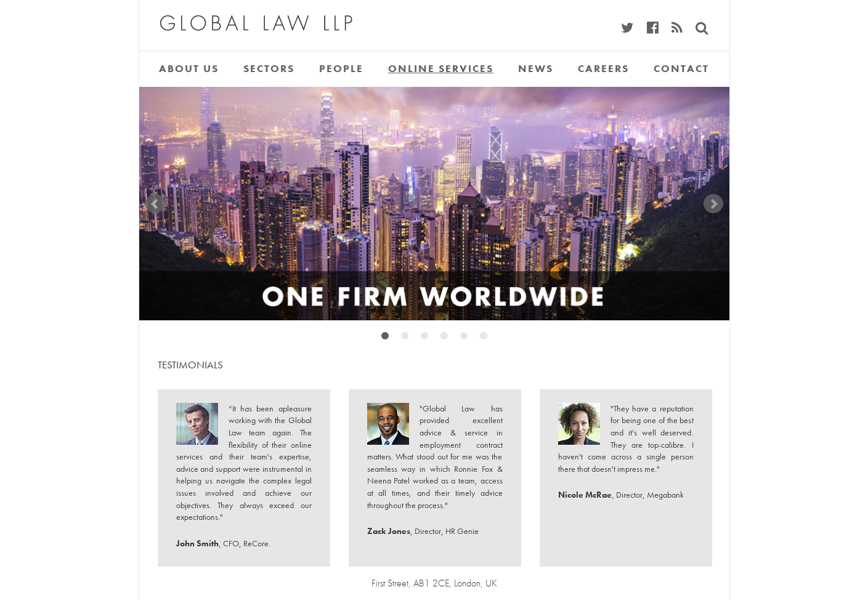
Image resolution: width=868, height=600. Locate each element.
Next (713, 204)
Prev (155, 204)
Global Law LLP (246, 15)
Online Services (441, 68)
